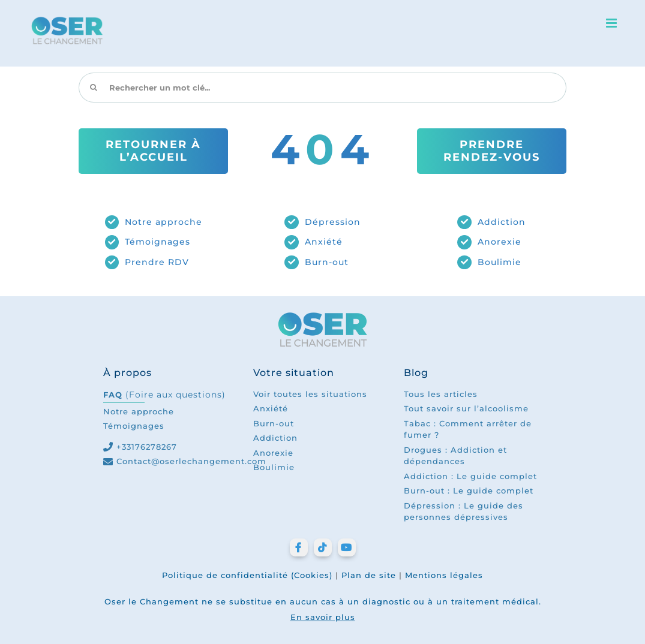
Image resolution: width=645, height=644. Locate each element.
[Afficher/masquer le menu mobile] (613, 23)
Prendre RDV (157, 262)
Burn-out (327, 262)
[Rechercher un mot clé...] (322, 88)
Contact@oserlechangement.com (191, 461)
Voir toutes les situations (310, 394)
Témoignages (157, 242)
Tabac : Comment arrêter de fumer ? (468, 429)
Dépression (333, 222)
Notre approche (163, 222)
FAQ (164, 395)
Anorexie (499, 242)
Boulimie (499, 262)
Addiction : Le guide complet (470, 476)
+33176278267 (147, 447)
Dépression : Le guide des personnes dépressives (463, 511)
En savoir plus (323, 617)
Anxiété (324, 242)
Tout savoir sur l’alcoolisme (466, 408)
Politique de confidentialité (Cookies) (247, 575)
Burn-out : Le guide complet (469, 490)
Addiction (502, 222)
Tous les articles (441, 394)
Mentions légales (444, 575)
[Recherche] (94, 88)
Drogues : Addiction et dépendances (455, 456)
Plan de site (369, 575)
